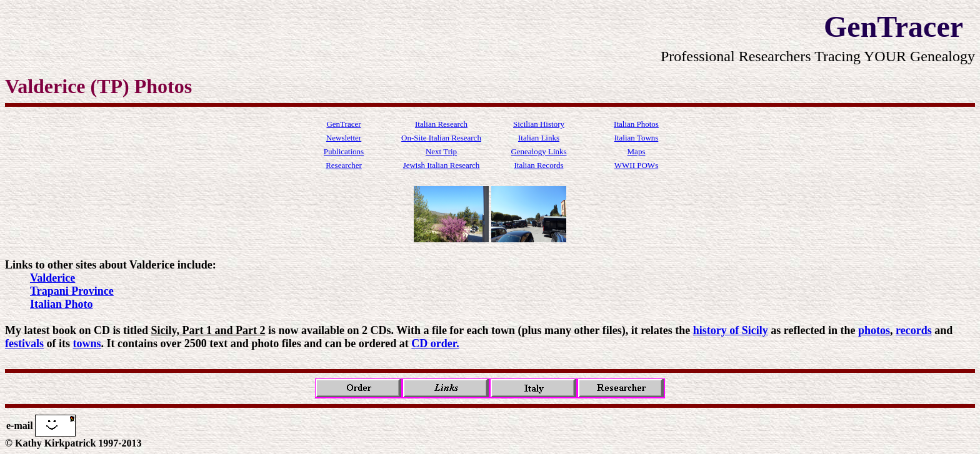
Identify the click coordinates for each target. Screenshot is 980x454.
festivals (24, 343)
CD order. (435, 343)
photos (874, 330)
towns (87, 343)
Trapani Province (72, 291)
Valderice (52, 278)
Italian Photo (62, 304)
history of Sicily (731, 330)
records (914, 330)
